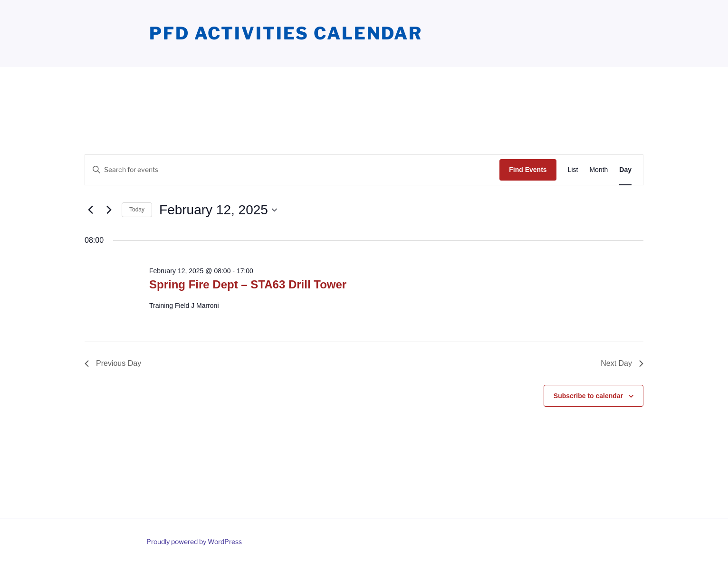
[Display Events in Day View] (625, 170)
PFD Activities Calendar (286, 33)
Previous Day (113, 363)
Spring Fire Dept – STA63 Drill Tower (248, 284)
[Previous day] (90, 210)
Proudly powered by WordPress (194, 541)
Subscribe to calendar (588, 396)
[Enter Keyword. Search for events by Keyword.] (292, 170)
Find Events (528, 170)
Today (137, 210)
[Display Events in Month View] (599, 170)
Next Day (622, 363)
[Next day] (109, 210)
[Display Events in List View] (573, 170)
